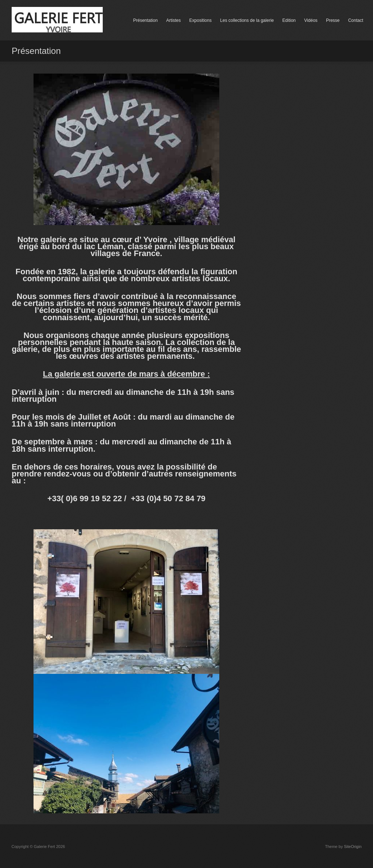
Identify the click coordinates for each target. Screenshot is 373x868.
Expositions (201, 20)
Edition (289, 20)
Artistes (173, 20)
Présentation (145, 20)
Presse (333, 20)
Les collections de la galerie (247, 20)
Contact (356, 20)
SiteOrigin (353, 847)
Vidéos (311, 20)
